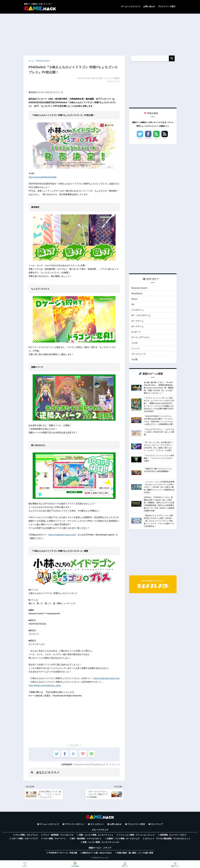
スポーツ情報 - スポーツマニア (25, 839)
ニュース (136, 350)
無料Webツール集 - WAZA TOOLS (97, 854)
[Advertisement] (100, 33)
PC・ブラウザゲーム (141, 316)
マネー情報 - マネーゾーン (55, 839)
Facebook (148, 138)
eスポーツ (136, 333)
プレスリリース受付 (167, 6)
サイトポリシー (97, 825)
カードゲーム (138, 322)
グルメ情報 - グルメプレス (27, 836)
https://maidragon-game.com (107, 678)
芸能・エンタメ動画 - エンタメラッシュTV (101, 843)
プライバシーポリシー (75, 825)
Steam (134, 299)
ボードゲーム (138, 327)
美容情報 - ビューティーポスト (173, 836)
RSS (165, 138)
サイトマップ (157, 825)
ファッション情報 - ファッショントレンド (137, 836)
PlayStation (97, 764)
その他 (135, 361)
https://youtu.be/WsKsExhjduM (42, 177)
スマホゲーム (138, 311)
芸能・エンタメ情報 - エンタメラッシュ (96, 836)
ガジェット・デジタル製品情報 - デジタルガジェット (168, 839)
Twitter (140, 138)
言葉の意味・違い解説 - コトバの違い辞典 (135, 854)
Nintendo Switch (81, 764)
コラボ (135, 344)
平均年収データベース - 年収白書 (63, 854)
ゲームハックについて (131, 6)
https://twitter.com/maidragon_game (45, 685)
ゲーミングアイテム (141, 339)
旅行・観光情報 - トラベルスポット (87, 839)
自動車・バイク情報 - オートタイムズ (123, 839)
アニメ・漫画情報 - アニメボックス (58, 836)
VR (133, 305)
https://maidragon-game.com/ (62, 535)
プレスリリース (112, 764)
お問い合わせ (149, 6)
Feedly (157, 138)
